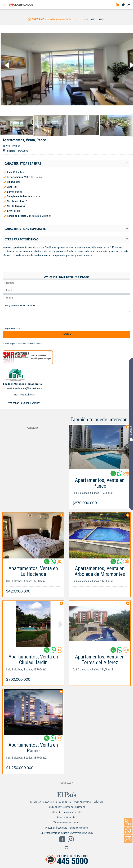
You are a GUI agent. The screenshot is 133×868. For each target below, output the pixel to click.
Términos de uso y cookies (66, 823)
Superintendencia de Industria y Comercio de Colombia (67, 833)
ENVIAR (67, 334)
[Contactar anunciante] (126, 475)
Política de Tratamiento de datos (30, 344)
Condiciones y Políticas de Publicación (67, 807)
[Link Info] (100, 490)
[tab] (66, 164)
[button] (66, 164)
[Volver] (5, 4)
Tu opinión (131, 434)
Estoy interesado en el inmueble (66, 307)
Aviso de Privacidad (67, 817)
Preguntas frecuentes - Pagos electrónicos (67, 828)
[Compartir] (129, 5)
